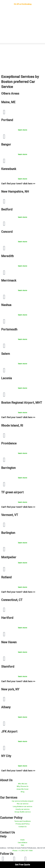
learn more (22, 130)
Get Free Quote (22, 865)
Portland (7, 120)
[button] (22, 44)
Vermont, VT (10, 515)
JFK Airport (9, 732)
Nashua (6, 305)
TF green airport (12, 492)
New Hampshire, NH (15, 192)
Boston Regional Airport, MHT (22, 403)
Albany (6, 707)
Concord (7, 232)
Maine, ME (8, 102)
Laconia (7, 378)
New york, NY (10, 689)
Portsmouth (9, 329)
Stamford (8, 667)
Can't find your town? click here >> (18, 184)
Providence (9, 443)
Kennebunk (9, 169)
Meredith (7, 256)
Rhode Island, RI (12, 426)
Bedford (7, 209)
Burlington (8, 533)
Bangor (6, 144)
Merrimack (9, 281)
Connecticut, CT (12, 600)
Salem (6, 354)
